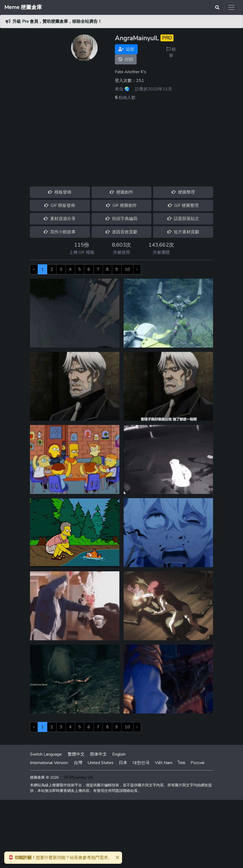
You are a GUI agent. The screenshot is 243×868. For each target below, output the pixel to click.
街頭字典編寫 (121, 219)
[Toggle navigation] (231, 7)
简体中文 (98, 754)
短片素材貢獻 (183, 232)
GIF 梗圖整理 (183, 205)
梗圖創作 (121, 192)
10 (127, 269)
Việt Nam (164, 763)
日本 (123, 763)
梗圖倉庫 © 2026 (44, 777)
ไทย (181, 763)
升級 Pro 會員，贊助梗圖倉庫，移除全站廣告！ (57, 21)
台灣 (78, 763)
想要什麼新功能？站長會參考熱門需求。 (60, 858)
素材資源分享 (60, 219)
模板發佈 (60, 192)
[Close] (117, 857)
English (119, 754)
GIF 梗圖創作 (121, 205)
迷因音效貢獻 (121, 232)
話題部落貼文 (183, 219)
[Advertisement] (121, 141)
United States (101, 763)
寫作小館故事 (60, 232)
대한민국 (141, 763)
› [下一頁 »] (137, 269)
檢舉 (171, 52)
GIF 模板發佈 (60, 205)
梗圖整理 (183, 192)
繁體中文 (76, 754)
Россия (197, 763)
